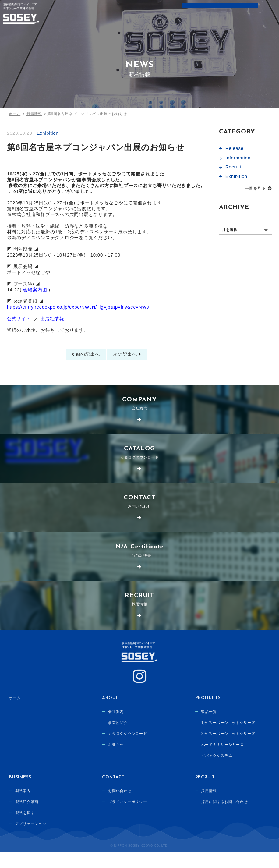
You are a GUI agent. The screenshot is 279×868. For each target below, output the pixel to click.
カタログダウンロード (139, 468)
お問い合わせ (139, 517)
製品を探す (25, 830)
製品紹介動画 (27, 819)
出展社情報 (52, 332)
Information (238, 158)
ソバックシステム (217, 774)
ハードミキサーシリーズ (223, 762)
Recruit (233, 168)
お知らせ (116, 762)
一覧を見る (255, 190)
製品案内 (23, 808)
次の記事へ (127, 368)
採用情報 (139, 616)
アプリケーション (31, 841)
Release (235, 149)
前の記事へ (85, 368)
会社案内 (139, 418)
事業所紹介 (118, 740)
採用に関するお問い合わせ (225, 819)
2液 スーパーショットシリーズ (228, 751)
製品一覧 (209, 728)
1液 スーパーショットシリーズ (228, 740)
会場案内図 (35, 301)
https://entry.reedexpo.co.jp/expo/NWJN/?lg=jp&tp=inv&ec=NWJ (79, 319)
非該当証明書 (139, 566)
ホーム (15, 715)
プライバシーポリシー (128, 819)
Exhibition (48, 133)
